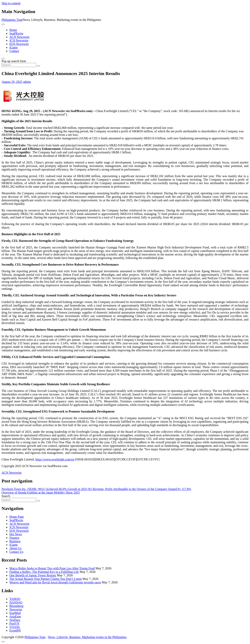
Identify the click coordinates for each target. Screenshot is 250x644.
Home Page (17, 517)
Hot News (16, 534)
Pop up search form (14, 61)
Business (15, 541)
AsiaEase (15, 616)
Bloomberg (16, 606)
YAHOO (15, 599)
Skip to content (11, 3)
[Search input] (19, 65)
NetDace (15, 620)
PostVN (14, 623)
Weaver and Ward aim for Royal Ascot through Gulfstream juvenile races (55, 582)
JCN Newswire (19, 40)
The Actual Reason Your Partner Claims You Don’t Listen (46, 579)
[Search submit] (38, 66)
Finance (14, 538)
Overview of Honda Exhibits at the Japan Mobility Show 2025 (41, 492)
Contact (14, 51)
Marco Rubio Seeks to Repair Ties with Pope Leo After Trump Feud (52, 568)
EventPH (15, 630)
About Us (15, 548)
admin (27, 82)
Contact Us (16, 552)
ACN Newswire (19, 37)
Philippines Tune (12, 20)
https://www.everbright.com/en (55, 459)
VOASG (15, 627)
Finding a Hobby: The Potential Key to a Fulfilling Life (44, 572)
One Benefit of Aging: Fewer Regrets (33, 575)
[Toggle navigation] (3, 24)
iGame (14, 47)
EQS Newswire (19, 44)
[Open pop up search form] (3, 59)
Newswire (16, 609)
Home (13, 30)
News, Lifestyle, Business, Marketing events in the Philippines (87, 637)
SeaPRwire (16, 33)
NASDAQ (16, 602)
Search (6, 496)
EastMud (15, 613)
